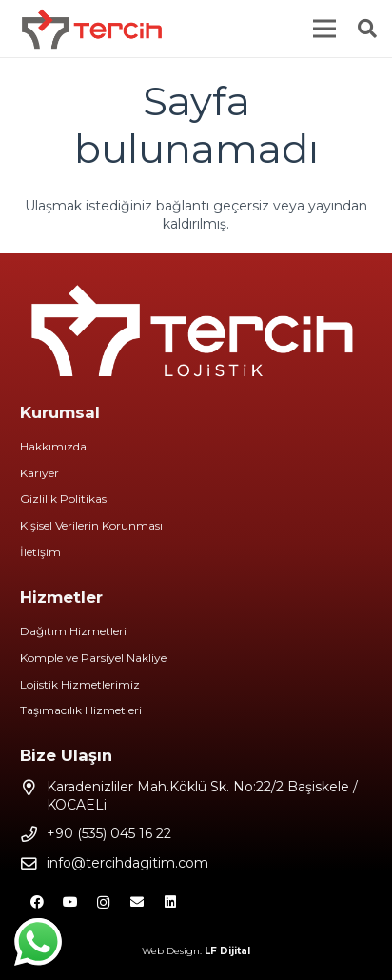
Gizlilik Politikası (65, 499)
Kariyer (39, 473)
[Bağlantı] (92, 29)
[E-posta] (137, 902)
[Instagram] (103, 902)
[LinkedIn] (170, 902)
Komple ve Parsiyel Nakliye (93, 658)
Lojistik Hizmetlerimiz (80, 684)
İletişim (40, 552)
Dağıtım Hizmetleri (73, 631)
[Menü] (324, 29)
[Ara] (367, 29)
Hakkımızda (53, 446)
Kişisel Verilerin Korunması (91, 525)
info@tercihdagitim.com (127, 863)
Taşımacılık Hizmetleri (81, 710)
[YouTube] (70, 902)
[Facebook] (37, 902)
